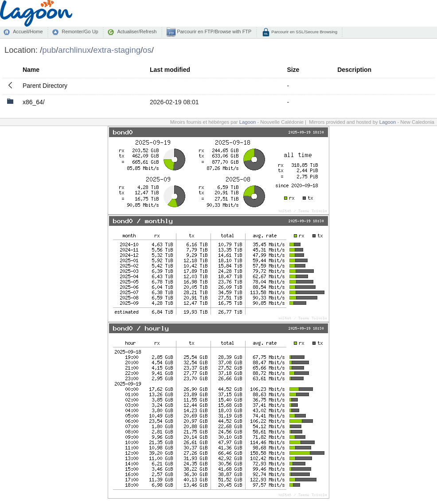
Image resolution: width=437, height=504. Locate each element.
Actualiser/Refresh (137, 31)
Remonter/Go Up (80, 31)
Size (293, 70)
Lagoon (248, 122)
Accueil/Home (28, 31)
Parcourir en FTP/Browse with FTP (213, 31)
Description (354, 70)
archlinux (74, 50)
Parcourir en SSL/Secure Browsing (304, 32)
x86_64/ (34, 102)
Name (31, 70)
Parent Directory (45, 86)
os (147, 50)
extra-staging (117, 50)
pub (49, 50)
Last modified (170, 70)
